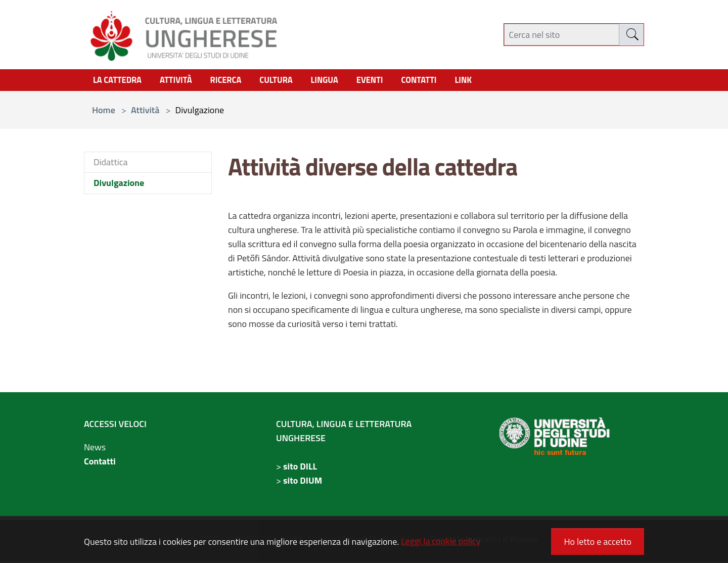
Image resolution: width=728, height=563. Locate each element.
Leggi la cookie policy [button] (441, 541)
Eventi (388, 81)
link (487, 81)
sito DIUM (303, 482)
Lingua (340, 81)
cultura (289, 81)
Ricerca (235, 81)
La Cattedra (120, 81)
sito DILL (300, 468)
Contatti (100, 463)
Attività (182, 81)
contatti (441, 81)
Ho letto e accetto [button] (598, 542)
